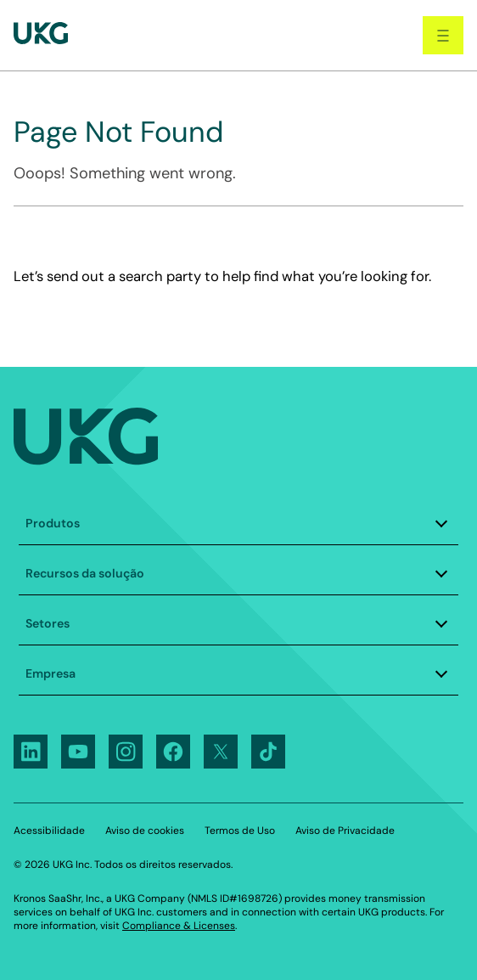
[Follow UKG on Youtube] (78, 752)
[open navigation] (443, 35)
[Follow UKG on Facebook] (173, 752)
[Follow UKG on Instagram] (126, 752)
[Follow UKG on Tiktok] (268, 752)
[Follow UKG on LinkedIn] (31, 752)
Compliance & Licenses (179, 926)
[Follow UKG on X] (221, 752)
